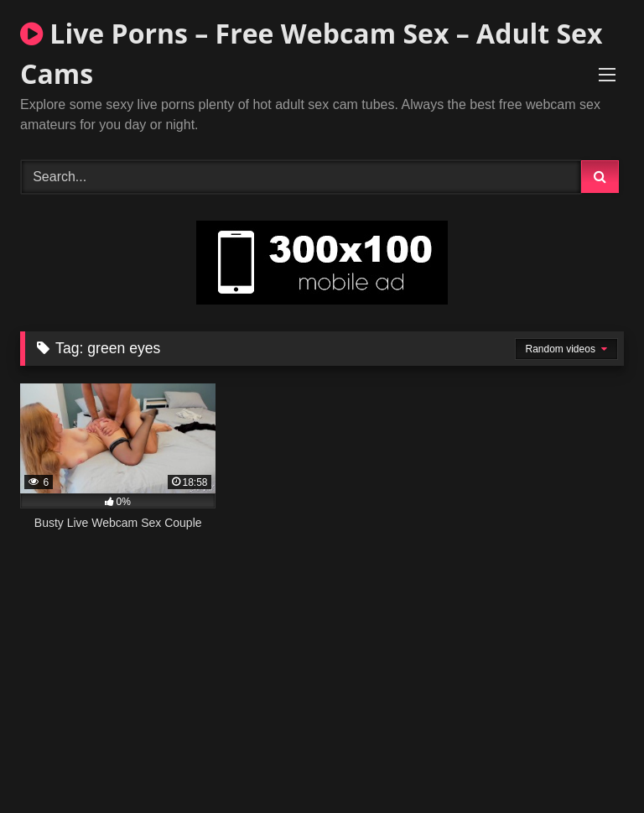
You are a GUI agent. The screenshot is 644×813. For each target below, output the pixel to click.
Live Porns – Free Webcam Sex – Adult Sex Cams (311, 53)
